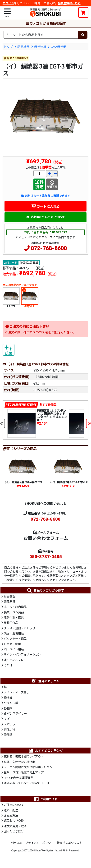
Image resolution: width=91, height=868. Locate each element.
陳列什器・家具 (14, 617)
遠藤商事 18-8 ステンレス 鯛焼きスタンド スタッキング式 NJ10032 (52, 415)
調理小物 (9, 729)
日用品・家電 (12, 644)
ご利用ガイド (45, 799)
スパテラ (9, 724)
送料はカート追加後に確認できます (45, 196)
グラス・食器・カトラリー (21, 628)
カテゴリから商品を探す (45, 23)
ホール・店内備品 (15, 607)
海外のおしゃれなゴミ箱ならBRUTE (27, 783)
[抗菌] (9, 349)
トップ (8, 47)
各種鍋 (8, 708)
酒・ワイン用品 (14, 649)
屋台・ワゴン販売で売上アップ (24, 772)
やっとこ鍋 (11, 703)
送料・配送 (11, 810)
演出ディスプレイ (15, 660)
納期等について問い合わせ (45, 217)
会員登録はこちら (69, 3)
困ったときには (14, 831)
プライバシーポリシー (40, 843)
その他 (8, 665)
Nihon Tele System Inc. (47, 851)
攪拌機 (8, 698)
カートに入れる (46, 206)
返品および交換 (14, 821)
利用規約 (17, 843)
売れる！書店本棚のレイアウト (24, 756)
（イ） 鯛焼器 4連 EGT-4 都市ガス (23, 482)
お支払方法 (11, 815)
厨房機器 (23, 47)
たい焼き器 (59, 47)
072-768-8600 (49, 248)
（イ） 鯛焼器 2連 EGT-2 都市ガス (68, 482)
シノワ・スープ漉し (16, 692)
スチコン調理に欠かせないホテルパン (28, 767)
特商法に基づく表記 (70, 843)
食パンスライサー (15, 713)
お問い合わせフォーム (46, 538)
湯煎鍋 (8, 735)
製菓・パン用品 (14, 612)
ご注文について (14, 805)
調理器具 (9, 602)
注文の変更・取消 (15, 826)
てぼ (7, 719)
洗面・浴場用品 (14, 633)
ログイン (8, 3)
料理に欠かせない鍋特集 (19, 762)
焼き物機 (40, 47)
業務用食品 (11, 623)
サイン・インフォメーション (22, 654)
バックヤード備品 (15, 638)
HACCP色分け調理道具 (18, 778)
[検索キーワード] (41, 35)
